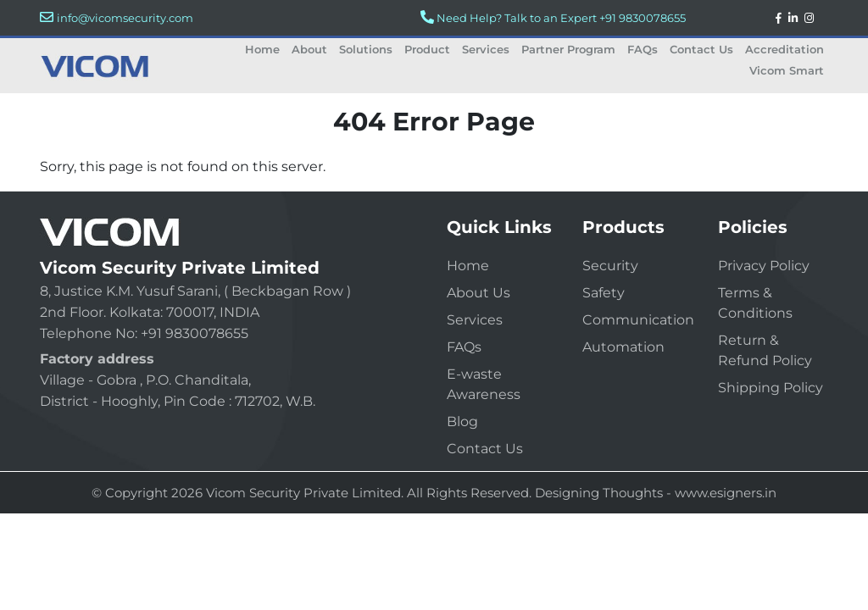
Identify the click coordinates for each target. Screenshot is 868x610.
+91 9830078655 (643, 18)
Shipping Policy (771, 388)
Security (610, 266)
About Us (479, 293)
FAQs (643, 49)
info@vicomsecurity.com (125, 18)
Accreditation (785, 49)
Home (262, 49)
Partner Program (568, 49)
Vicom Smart (787, 70)
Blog (462, 421)
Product (427, 49)
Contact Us (701, 49)
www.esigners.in (726, 493)
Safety (604, 293)
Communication (638, 320)
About (309, 49)
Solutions (366, 49)
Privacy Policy (764, 266)
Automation (623, 347)
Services (486, 49)
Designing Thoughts (599, 493)
